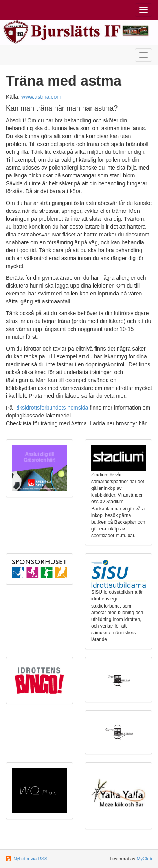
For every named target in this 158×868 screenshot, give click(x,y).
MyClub (144, 858)
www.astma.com (41, 97)
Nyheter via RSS (30, 858)
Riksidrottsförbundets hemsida (51, 408)
